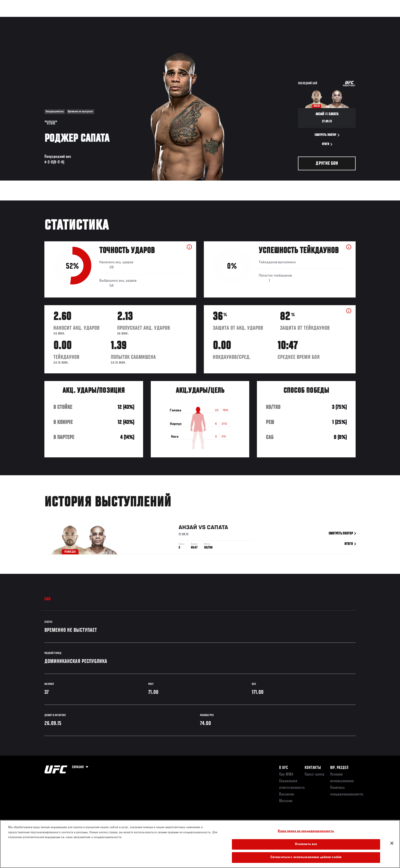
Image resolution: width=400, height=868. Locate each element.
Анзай (188, 528)
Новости (105, 19)
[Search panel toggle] (358, 19)
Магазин (345, 19)
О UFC (283, 768)
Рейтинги (63, 19)
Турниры (40, 19)
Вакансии (286, 794)
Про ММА (286, 775)
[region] (200, 844)
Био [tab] (48, 599)
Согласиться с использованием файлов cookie (306, 857)
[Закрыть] (392, 843)
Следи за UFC (319, 19)
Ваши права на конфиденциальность (306, 831)
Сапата (217, 528)
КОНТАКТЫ (313, 768)
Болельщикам (290, 19)
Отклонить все (306, 844)
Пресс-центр (314, 775)
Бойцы (84, 19)
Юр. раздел (339, 768)
